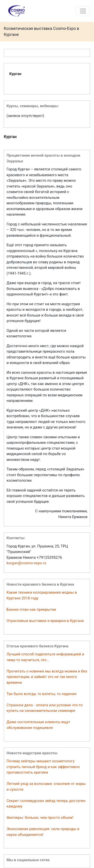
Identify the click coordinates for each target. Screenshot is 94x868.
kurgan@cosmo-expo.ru (26, 563)
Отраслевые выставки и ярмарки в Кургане (45, 621)
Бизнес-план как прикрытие (31, 609)
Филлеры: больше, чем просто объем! (40, 818)
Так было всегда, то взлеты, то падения (41, 694)
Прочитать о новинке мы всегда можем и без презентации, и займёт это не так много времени (47, 677)
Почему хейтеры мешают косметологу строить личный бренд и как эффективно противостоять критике (43, 767)
